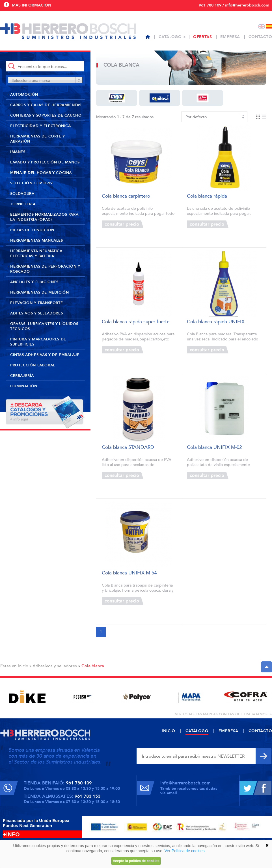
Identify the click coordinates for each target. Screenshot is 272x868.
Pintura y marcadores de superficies (38, 342)
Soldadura (22, 194)
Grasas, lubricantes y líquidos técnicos (44, 326)
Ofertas (202, 37)
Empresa (230, 37)
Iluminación (24, 386)
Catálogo (170, 37)
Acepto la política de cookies (136, 861)
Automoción (24, 95)
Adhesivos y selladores (36, 313)
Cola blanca (93, 666)
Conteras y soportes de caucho (46, 115)
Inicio (23, 666)
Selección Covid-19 (32, 183)
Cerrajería (22, 376)
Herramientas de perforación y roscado (45, 269)
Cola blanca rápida (207, 196)
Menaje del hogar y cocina (41, 173)
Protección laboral (33, 365)
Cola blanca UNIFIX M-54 (129, 573)
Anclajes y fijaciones (34, 282)
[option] (27, 697)
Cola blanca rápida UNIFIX (216, 322)
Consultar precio (123, 224)
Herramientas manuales (37, 240)
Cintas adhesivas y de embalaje (45, 355)
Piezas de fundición (32, 230)
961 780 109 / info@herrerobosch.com (234, 5)
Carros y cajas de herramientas (46, 105)
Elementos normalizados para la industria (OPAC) (44, 217)
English (262, 26)
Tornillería (23, 204)
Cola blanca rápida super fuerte (136, 322)
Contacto (260, 37)
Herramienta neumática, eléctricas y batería (37, 253)
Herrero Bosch (68, 31)
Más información (32, 5)
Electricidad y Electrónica (41, 126)
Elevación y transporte (36, 303)
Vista (261, 117)
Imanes (18, 152)
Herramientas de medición (39, 292)
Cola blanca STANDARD (128, 448)
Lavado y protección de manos (45, 162)
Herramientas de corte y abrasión (38, 139)
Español (269, 26)
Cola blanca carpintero (126, 196)
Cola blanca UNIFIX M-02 (214, 448)
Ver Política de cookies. (185, 851)
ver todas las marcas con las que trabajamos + (224, 714)
